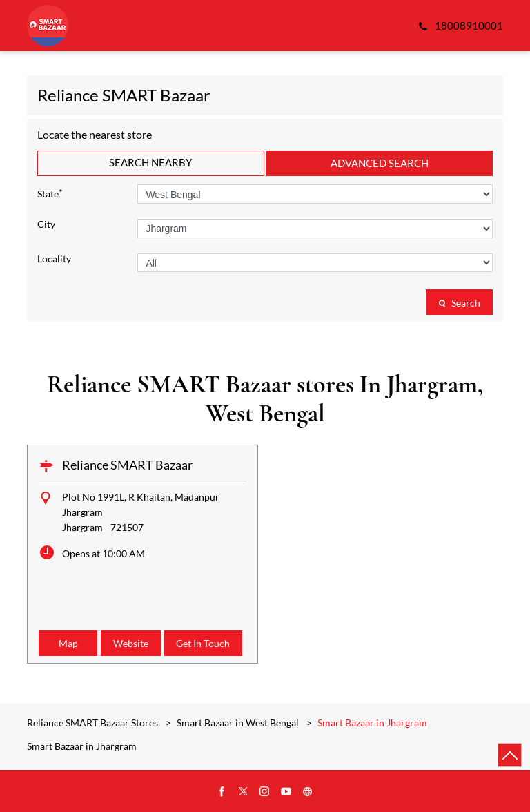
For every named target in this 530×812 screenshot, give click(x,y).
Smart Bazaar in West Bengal (238, 723)
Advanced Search (380, 163)
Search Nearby (150, 162)
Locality (54, 259)
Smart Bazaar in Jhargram (82, 746)
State (50, 193)
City (46, 224)
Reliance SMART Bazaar (127, 465)
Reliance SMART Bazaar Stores (94, 723)
